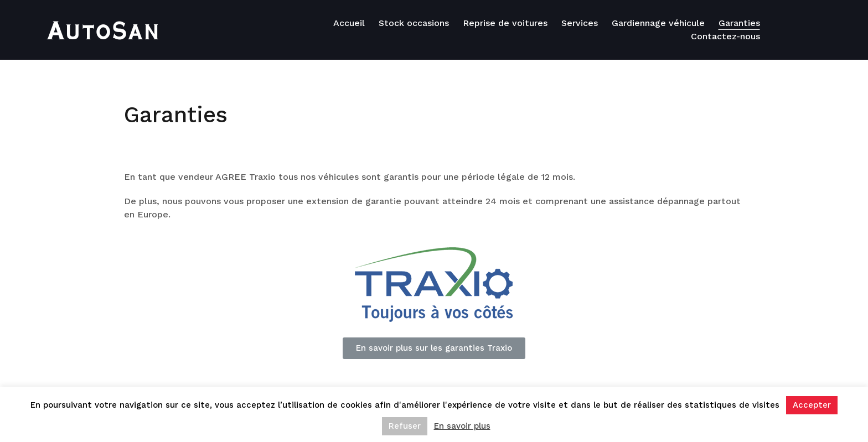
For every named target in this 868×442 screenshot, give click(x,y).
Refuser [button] (405, 426)
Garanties (739, 23)
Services (580, 23)
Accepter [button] (812, 405)
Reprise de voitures (505, 23)
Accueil (349, 23)
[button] (434, 348)
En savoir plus (462, 426)
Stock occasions (414, 23)
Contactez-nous (725, 36)
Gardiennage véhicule (658, 23)
